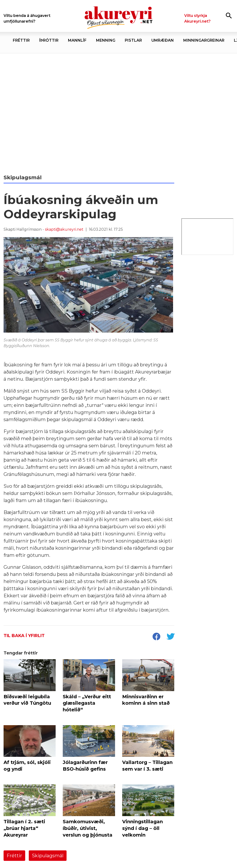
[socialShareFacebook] (156, 637)
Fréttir (14, 856)
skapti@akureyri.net (64, 229)
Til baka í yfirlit (24, 636)
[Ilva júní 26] (207, 278)
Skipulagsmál (48, 856)
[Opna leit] (229, 15)
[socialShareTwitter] (170, 637)
